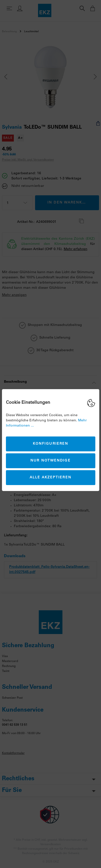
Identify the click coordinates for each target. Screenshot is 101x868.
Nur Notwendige (50, 461)
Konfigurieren (50, 444)
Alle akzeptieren (50, 478)
